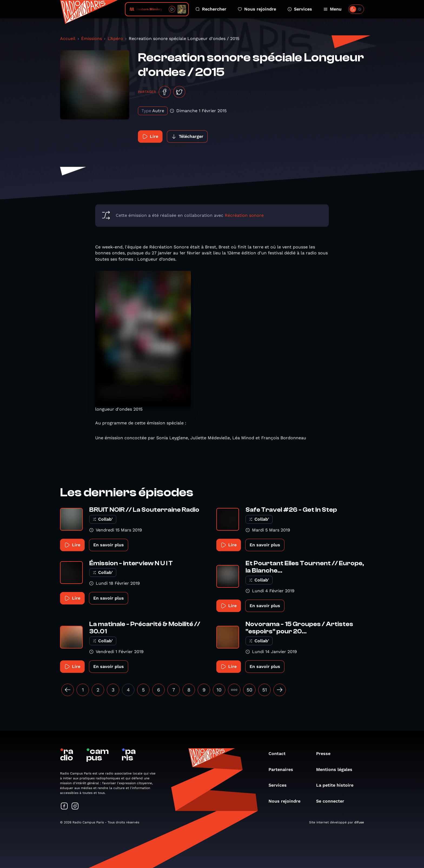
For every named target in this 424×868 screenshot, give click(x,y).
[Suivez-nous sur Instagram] (75, 807)
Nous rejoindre (257, 9)
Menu (332, 9)
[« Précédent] (68, 690)
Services (300, 9)
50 (249, 690)
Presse (326, 754)
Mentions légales (337, 769)
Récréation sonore (244, 215)
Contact (280, 754)
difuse (359, 822)
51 (265, 690)
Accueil (68, 39)
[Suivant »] (280, 690)
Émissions (92, 39)
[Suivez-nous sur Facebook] (64, 807)
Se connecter (333, 801)
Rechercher (211, 9)
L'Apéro (115, 39)
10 (219, 690)
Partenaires (284, 769)
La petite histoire (337, 785)
